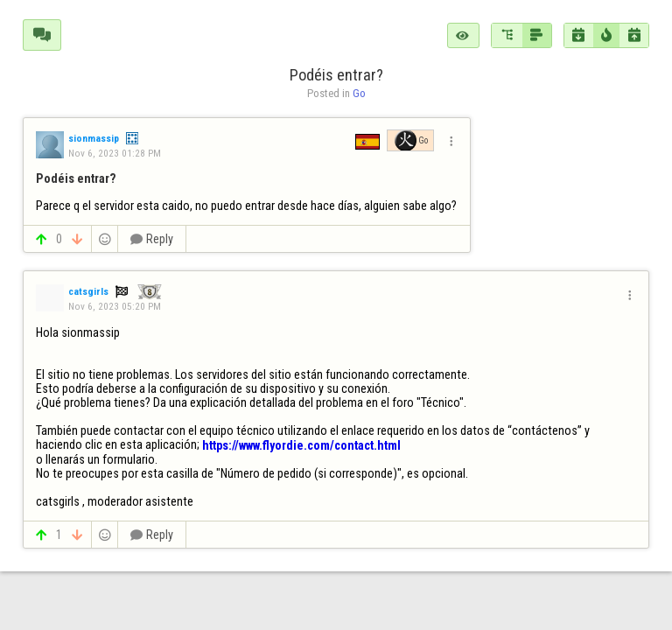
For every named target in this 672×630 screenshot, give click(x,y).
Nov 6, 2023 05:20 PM (115, 306)
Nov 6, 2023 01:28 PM (115, 153)
